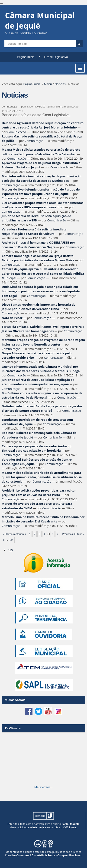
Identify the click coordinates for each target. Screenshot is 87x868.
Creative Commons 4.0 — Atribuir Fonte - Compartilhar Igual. (43, 855)
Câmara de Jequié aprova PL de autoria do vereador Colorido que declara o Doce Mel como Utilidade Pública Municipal (43, 273)
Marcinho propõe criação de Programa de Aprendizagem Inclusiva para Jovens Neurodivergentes (43, 342)
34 (12, 540)
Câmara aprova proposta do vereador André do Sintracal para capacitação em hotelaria (37, 448)
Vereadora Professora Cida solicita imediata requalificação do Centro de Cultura (34, 231)
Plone (72, 827)
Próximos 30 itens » (73, 534)
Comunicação (17, 132)
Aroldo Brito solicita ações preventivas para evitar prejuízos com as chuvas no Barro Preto (39, 493)
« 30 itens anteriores (14, 534)
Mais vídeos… (44, 787)
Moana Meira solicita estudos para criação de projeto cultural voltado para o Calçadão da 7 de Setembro (41, 152)
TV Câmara (13, 728)
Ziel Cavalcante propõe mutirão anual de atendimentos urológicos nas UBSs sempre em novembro (43, 205)
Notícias (60, 84)
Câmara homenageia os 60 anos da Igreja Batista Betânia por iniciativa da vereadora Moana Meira (38, 258)
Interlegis (38, 827)
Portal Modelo (70, 824)
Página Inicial (26, 57)
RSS (10, 550)
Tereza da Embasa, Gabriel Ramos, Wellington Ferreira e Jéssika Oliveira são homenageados (43, 329)
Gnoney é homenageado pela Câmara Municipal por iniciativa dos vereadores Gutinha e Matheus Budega (41, 369)
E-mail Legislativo (56, 57)
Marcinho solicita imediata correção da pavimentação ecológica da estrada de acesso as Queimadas (42, 178)
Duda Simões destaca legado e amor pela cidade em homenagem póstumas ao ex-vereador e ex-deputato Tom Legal (41, 291)
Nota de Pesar (12, 318)
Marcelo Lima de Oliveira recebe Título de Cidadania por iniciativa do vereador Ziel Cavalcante (43, 519)
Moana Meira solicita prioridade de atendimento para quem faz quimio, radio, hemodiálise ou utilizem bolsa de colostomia (42, 477)
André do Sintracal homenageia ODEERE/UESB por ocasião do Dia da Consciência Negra (39, 245)
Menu (48, 84)
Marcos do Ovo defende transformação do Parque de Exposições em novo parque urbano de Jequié (41, 192)
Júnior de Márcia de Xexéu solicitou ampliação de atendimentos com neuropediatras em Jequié (38, 382)
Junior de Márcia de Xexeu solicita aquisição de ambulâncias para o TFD (37, 218)
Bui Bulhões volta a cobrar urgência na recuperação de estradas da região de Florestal (42, 395)
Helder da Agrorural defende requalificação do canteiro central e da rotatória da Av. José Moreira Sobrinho (43, 125)
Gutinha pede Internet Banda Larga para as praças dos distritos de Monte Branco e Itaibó (42, 408)
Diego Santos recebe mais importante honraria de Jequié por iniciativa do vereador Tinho (39, 307)
